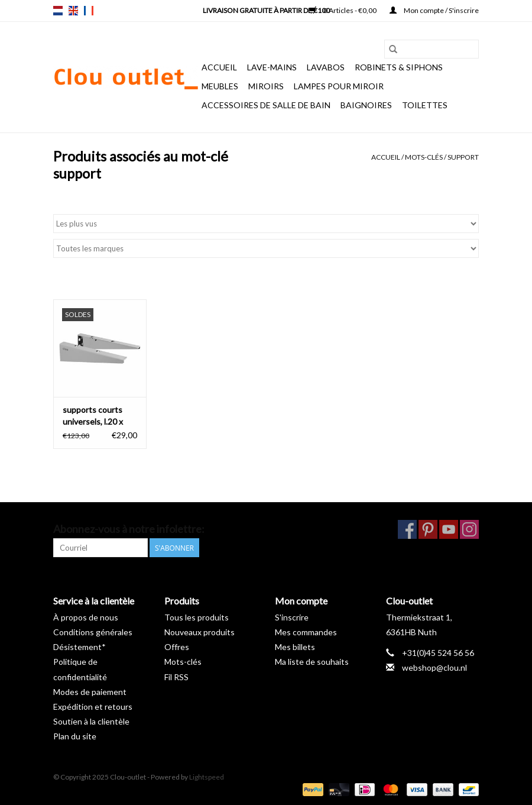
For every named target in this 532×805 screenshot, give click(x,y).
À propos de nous (86, 617)
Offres (177, 647)
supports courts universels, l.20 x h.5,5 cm (93, 416)
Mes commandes (306, 632)
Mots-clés (424, 157)
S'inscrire (292, 617)
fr (89, 11)
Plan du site (75, 736)
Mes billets (295, 647)
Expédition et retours (93, 707)
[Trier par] (266, 224)
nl (58, 11)
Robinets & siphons (399, 67)
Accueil (219, 67)
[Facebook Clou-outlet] (407, 529)
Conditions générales (93, 632)
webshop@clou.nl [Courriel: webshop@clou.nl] (434, 667)
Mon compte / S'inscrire (434, 10)
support (463, 157)
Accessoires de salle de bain (266, 105)
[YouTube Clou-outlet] (449, 529)
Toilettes (425, 105)
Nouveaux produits (199, 632)
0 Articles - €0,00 (343, 10)
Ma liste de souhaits (312, 662)
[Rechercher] (432, 49)
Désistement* (80, 647)
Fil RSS (176, 677)
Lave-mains (272, 67)
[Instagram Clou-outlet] (469, 529)
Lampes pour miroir (339, 86)
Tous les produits (197, 617)
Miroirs (266, 86)
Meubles (220, 86)
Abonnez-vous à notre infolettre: (129, 529)
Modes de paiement (90, 692)
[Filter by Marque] (266, 248)
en (73, 11)
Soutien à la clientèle (91, 721)
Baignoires (366, 105)
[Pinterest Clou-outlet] (428, 529)
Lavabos (326, 67)
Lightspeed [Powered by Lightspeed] (207, 777)
